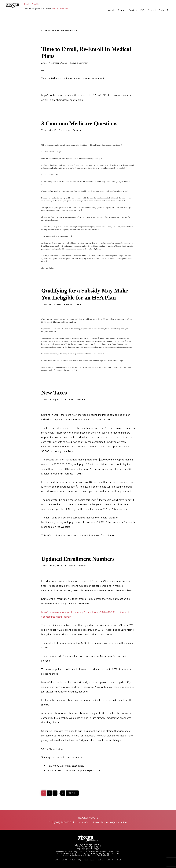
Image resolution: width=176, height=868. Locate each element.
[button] (169, 10)
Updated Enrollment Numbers (78, 559)
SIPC (118, 852)
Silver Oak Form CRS (32, 4)
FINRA (112, 852)
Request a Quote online (114, 822)
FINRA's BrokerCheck (60, 9)
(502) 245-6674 (63, 822)
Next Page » (72, 792)
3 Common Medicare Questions (79, 123)
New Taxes (54, 392)
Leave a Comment (79, 63)
